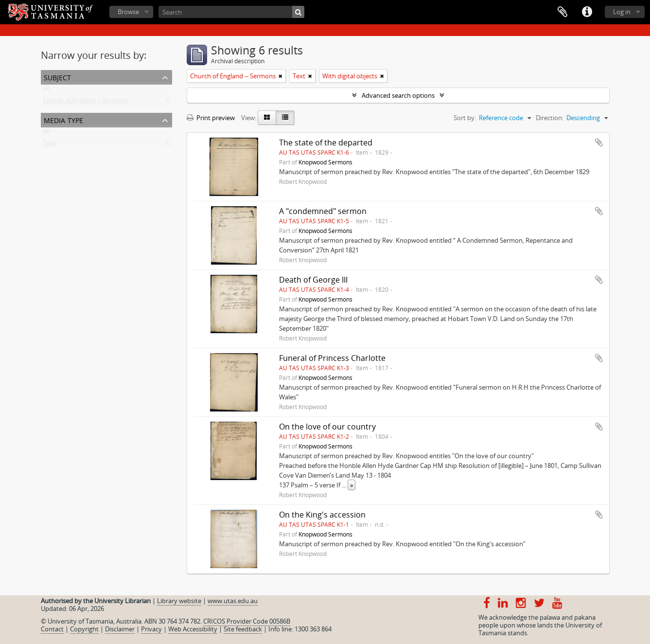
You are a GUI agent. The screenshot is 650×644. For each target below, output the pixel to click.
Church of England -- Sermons (86, 102)
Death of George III (313, 280)
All (46, 90)
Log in (622, 12)
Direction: (550, 118)
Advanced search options (398, 95)
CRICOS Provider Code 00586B (247, 621)
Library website (179, 601)
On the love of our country (327, 427)
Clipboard (562, 12)
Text (49, 145)
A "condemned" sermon (323, 211)
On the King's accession (322, 515)
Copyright (84, 629)
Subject (57, 77)
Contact (52, 629)
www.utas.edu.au (233, 601)
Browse (128, 12)
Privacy (151, 629)
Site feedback (243, 629)
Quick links (587, 12)
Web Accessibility (193, 629)
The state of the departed (326, 143)
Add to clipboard (599, 143)
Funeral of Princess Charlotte (332, 358)
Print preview (211, 118)
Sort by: (465, 118)
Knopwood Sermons (325, 162)
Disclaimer (120, 629)
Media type (63, 119)
